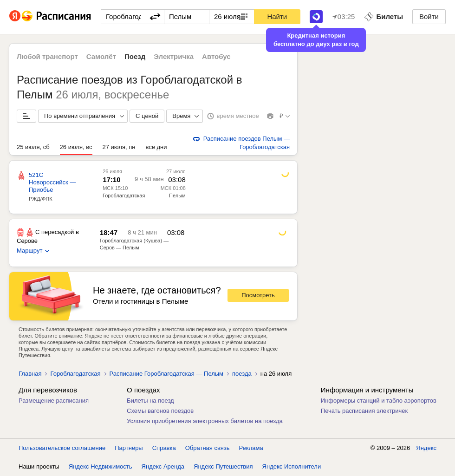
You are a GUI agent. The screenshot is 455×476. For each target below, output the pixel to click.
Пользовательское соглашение (62, 448)
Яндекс (426, 448)
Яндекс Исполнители (292, 466)
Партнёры (129, 448)
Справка (164, 448)
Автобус (216, 56)
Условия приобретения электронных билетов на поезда (205, 421)
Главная (30, 374)
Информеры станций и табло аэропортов (379, 401)
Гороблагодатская (124, 196)
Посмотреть (258, 295)
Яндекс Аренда (163, 466)
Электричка (174, 56)
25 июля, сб (33, 147)
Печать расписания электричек (364, 411)
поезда (242, 374)
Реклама (251, 448)
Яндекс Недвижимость (101, 466)
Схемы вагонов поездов (160, 411)
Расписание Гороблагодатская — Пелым (167, 374)
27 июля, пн (119, 147)
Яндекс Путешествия (223, 466)
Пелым (177, 196)
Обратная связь (208, 448)
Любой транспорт (47, 56)
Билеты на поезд (150, 401)
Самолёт (101, 56)
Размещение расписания (54, 401)
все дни (156, 147)
